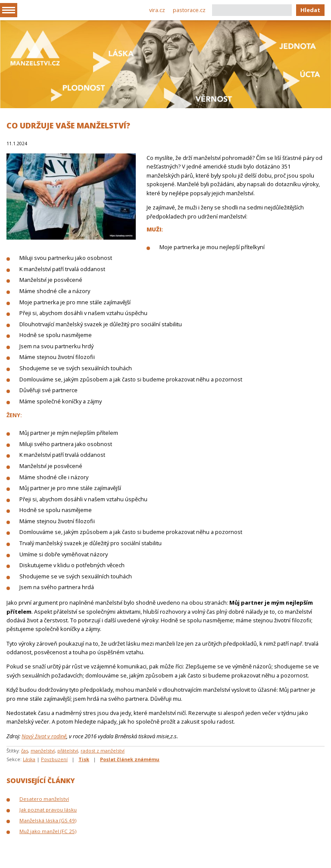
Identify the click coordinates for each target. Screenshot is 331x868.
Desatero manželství (44, 799)
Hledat (310, 10)
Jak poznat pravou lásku (48, 810)
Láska (29, 759)
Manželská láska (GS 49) (48, 820)
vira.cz (157, 10)
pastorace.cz (189, 10)
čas (25, 751)
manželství (43, 751)
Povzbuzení (54, 759)
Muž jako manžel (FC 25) (48, 831)
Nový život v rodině (44, 736)
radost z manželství (103, 751)
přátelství (68, 751)
